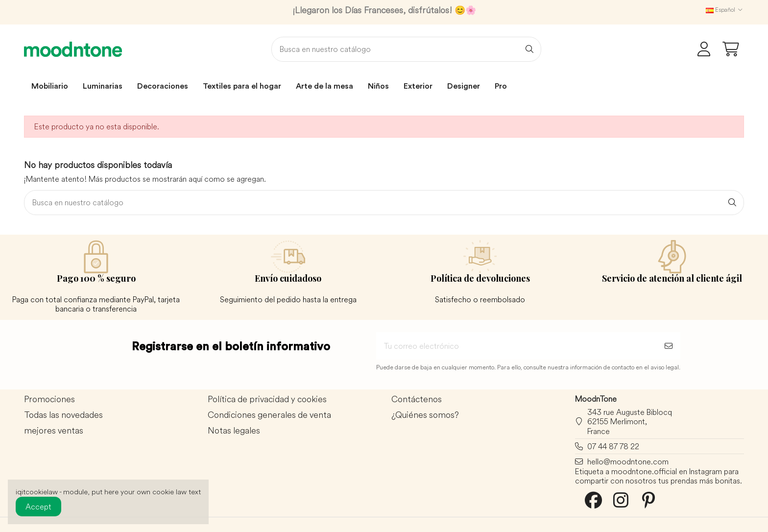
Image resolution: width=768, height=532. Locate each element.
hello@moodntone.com (628, 461)
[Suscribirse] (669, 346)
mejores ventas (54, 431)
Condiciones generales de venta (269, 415)
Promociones (49, 399)
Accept (38, 507)
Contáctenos (417, 399)
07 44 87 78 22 (613, 446)
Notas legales (234, 431)
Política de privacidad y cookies (267, 399)
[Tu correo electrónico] (516, 346)
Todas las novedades (63, 415)
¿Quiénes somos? (425, 415)
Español (725, 10)
